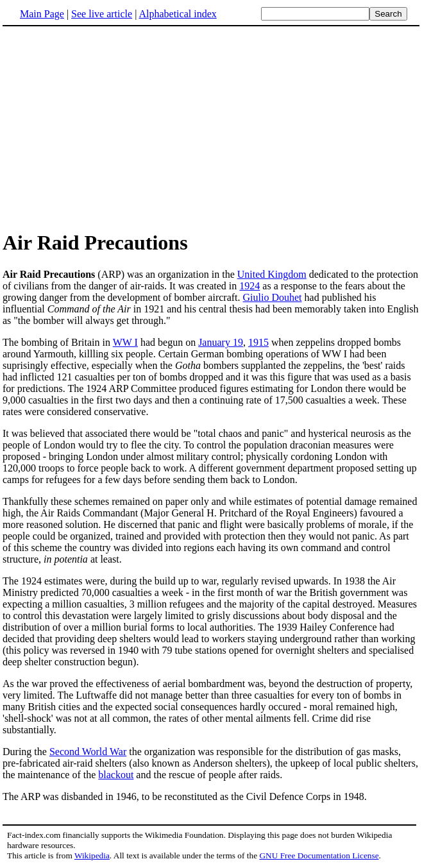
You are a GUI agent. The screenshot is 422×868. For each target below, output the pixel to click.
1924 (249, 286)
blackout (116, 775)
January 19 (221, 342)
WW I (125, 342)
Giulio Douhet (273, 297)
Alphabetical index (177, 14)
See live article (102, 14)
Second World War (88, 752)
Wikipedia (92, 855)
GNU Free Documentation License (319, 855)
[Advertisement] (110, 128)
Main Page (42, 14)
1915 (258, 342)
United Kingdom (272, 274)
